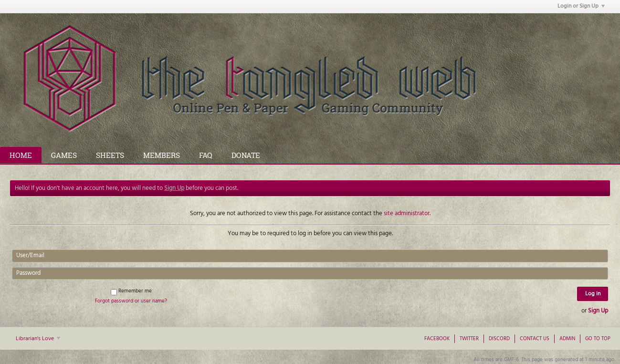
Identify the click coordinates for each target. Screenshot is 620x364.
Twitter (469, 339)
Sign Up (598, 311)
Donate (246, 155)
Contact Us (535, 339)
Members (162, 155)
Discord (499, 339)
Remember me (131, 291)
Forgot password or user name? (131, 301)
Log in (593, 294)
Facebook (437, 339)
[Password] (310, 273)
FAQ (206, 155)
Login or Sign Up (581, 6)
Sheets (110, 155)
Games (64, 155)
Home (21, 155)
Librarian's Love (38, 339)
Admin (567, 339)
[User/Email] (310, 256)
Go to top (598, 339)
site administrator (407, 213)
